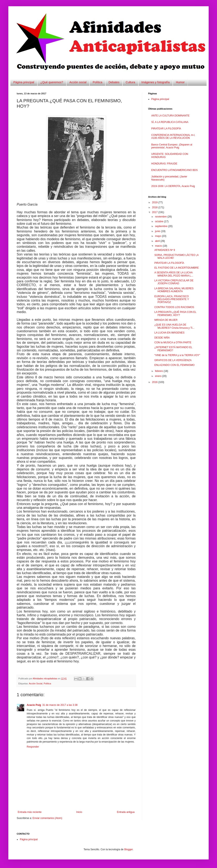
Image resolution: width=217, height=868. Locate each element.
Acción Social (36, 684)
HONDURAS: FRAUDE (164, 164)
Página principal (24, 82)
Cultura (130, 82)
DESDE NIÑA (162, 338)
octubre (160, 221)
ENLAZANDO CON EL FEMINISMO (174, 365)
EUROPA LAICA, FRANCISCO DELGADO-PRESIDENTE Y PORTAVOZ (172, 299)
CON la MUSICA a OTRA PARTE (173, 342)
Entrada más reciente (30, 812)
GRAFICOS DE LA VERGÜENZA (173, 360)
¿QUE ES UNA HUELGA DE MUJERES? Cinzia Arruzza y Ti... (174, 326)
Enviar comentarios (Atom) (47, 818)
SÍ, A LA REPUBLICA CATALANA (170, 122)
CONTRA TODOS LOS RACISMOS (174, 307)
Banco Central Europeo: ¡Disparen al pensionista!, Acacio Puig (172, 146)
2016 (155, 382)
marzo (159, 246)
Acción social (78, 82)
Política (97, 82)
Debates (114, 82)
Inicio (79, 812)
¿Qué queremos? (52, 82)
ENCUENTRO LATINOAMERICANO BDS (174, 170)
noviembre (161, 217)
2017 (155, 212)
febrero (159, 371)
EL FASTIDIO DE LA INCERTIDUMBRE (177, 268)
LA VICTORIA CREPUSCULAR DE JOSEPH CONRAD (174, 282)
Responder (33, 747)
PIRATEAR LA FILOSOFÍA (166, 129)
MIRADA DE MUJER (166, 320)
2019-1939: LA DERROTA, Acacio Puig (173, 186)
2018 (155, 207)
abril (158, 241)
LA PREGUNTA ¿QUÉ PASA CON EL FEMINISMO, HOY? (175, 313)
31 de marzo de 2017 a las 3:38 (60, 705)
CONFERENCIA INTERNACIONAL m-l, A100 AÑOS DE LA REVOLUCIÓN (173, 136)
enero (159, 376)
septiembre (162, 226)
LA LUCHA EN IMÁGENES (169, 333)
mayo (158, 236)
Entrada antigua (126, 812)
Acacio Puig (34, 705)
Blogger (128, 849)
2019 (155, 202)
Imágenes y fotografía (156, 82)
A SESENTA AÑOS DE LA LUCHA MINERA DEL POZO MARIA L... (174, 274)
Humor (180, 82)
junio (158, 231)
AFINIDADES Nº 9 (165, 250)
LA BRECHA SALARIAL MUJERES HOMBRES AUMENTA (174, 290)
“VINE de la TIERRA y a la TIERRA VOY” (177, 355)
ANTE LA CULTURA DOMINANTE (170, 116)
